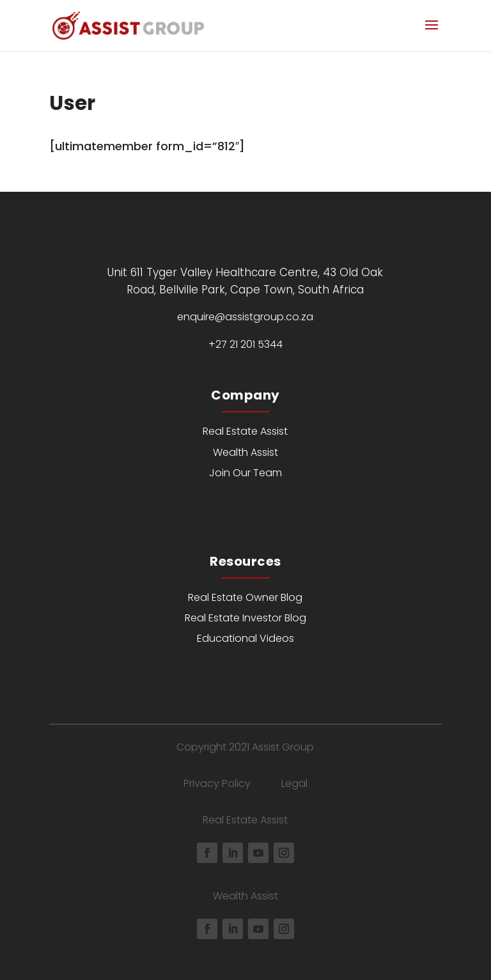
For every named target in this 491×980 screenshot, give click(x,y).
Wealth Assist (245, 452)
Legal (294, 783)
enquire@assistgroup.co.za (245, 317)
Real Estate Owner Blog (245, 597)
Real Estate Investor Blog (245, 618)
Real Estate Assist (245, 431)
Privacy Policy (217, 783)
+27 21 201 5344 (245, 344)
